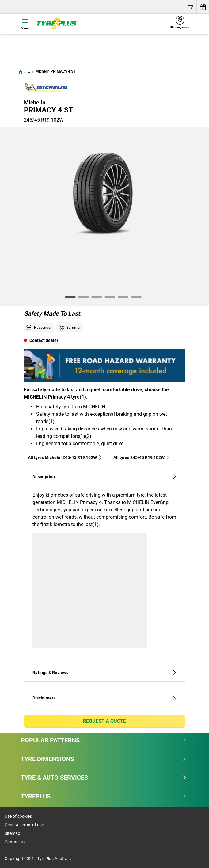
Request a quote (104, 721)
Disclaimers (104, 698)
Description (104, 477)
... (29, 71)
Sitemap (12, 833)
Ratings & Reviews (104, 673)
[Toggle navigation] (25, 24)
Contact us (15, 842)
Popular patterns (104, 740)
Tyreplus (104, 796)
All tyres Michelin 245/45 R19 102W (65, 457)
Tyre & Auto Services (104, 778)
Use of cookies (18, 816)
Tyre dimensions (104, 759)
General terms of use (24, 825)
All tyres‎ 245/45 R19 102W (142, 457)
